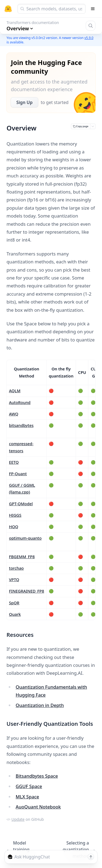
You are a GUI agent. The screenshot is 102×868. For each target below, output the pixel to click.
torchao (16, 568)
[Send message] (91, 857)
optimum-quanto (25, 538)
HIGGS (15, 515)
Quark (15, 614)
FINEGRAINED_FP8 (27, 591)
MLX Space (27, 797)
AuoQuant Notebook (38, 807)
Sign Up (24, 102)
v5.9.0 (89, 38)
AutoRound (20, 402)
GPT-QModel (21, 504)
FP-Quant (18, 474)
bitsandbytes (21, 425)
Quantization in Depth (40, 705)
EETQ (14, 462)
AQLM (15, 391)
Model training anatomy (19, 849)
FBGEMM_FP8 (22, 557)
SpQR (14, 603)
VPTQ (14, 579)
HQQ (14, 527)
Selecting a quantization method (79, 849)
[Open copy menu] (93, 126)
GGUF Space (29, 786)
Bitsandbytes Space (37, 776)
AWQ (14, 414)
